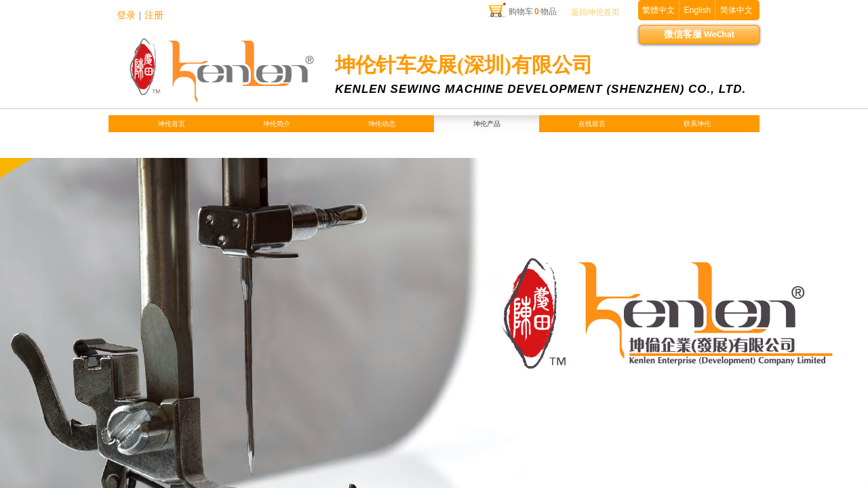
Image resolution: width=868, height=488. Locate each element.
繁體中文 (658, 10)
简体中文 (736, 10)
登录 (126, 15)
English (697, 10)
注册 (154, 15)
